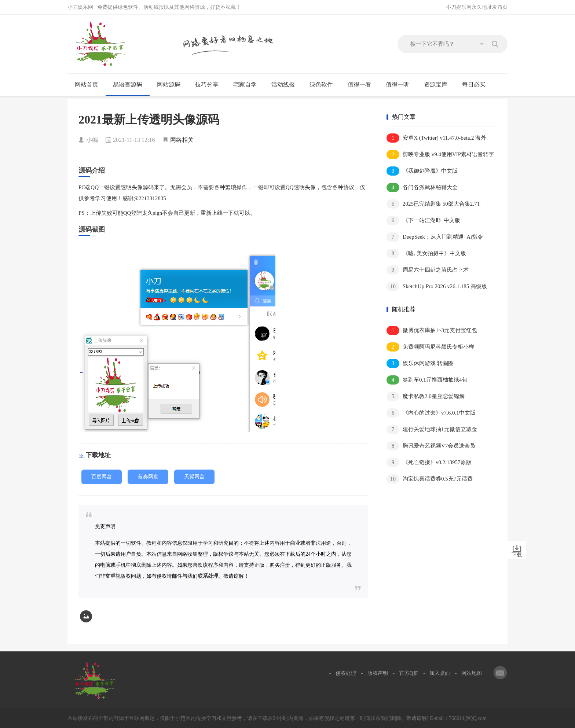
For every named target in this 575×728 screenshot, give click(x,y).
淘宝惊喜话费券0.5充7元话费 (430, 479)
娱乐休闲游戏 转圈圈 (420, 363)
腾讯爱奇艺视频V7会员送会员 (431, 446)
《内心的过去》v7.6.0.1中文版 (431, 413)
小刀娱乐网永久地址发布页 (477, 7)
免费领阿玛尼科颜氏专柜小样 (430, 347)
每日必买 (474, 84)
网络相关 (182, 140)
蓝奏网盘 (148, 477)
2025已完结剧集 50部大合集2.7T (433, 204)
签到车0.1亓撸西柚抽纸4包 (427, 380)
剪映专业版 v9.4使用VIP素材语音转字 (440, 155)
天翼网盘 (194, 477)
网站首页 (87, 84)
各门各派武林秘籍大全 (422, 187)
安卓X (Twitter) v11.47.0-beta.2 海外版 (436, 138)
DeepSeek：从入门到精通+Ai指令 (435, 237)
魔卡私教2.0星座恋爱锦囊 (426, 396)
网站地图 (472, 673)
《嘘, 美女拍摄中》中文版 (426, 253)
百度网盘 (102, 477)
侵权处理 (346, 673)
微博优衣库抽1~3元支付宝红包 (432, 330)
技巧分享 (210, 85)
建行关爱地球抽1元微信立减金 (432, 429)
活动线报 (286, 85)
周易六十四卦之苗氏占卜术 (428, 270)
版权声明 (378, 673)
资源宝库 (439, 85)
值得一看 (362, 85)
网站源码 (172, 85)
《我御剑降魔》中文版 (422, 171)
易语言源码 (131, 85)
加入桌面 (440, 673)
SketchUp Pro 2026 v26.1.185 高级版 (437, 286)
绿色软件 (324, 85)
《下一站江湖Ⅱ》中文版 (423, 220)
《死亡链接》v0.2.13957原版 (429, 462)
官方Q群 (409, 673)
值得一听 (401, 85)
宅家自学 (248, 85)
